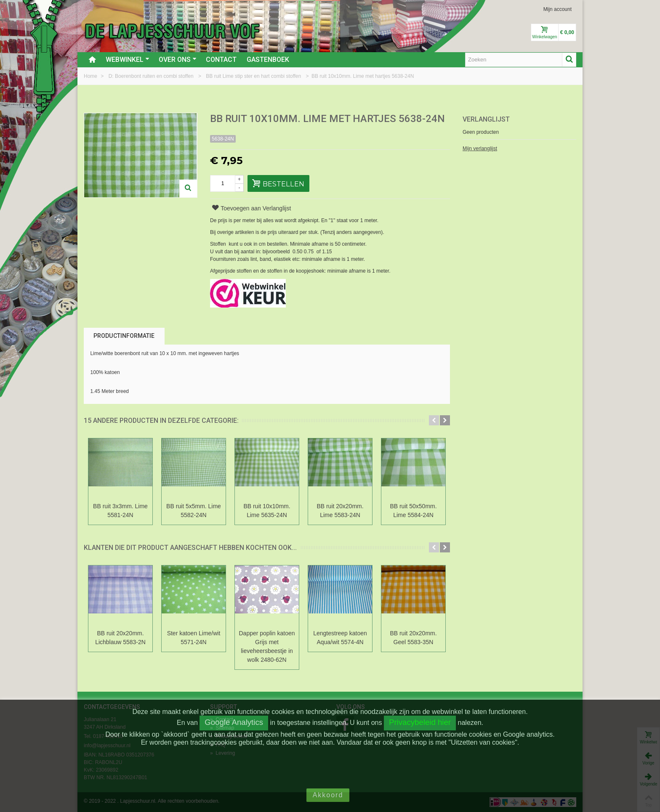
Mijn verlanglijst (480, 149)
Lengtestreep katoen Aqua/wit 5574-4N (340, 638)
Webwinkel (128, 60)
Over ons (178, 60)
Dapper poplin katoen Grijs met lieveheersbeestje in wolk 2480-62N (267, 646)
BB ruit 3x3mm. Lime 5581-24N (120, 511)
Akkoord (328, 795)
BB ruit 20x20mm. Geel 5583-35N (413, 638)
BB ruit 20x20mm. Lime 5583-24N (340, 511)
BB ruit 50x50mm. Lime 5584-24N (413, 511)
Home (91, 76)
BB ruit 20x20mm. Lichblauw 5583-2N (120, 638)
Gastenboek (268, 60)
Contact (221, 60)
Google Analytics (234, 722)
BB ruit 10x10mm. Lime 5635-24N (267, 511)
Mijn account (558, 9)
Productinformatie (124, 336)
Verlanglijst (486, 119)
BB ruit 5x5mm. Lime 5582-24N (194, 511)
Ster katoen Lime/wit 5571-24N (194, 638)
